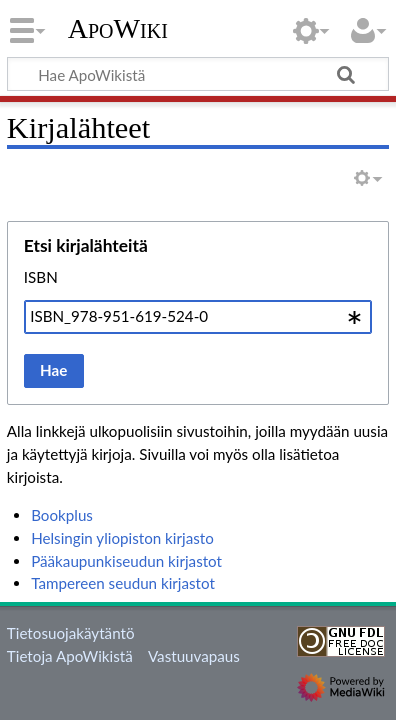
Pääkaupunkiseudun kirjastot (126, 561)
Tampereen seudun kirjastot (123, 583)
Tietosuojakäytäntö (71, 633)
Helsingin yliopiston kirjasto (122, 538)
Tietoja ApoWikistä (70, 656)
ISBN (41, 277)
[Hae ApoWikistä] (198, 74)
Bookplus (62, 515)
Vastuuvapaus (194, 656)
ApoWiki (118, 29)
